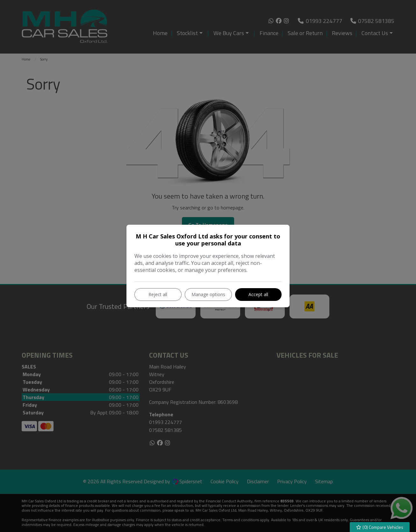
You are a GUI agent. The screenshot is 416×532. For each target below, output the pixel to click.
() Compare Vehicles (380, 527)
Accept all (258, 294)
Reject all (158, 294)
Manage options (208, 294)
